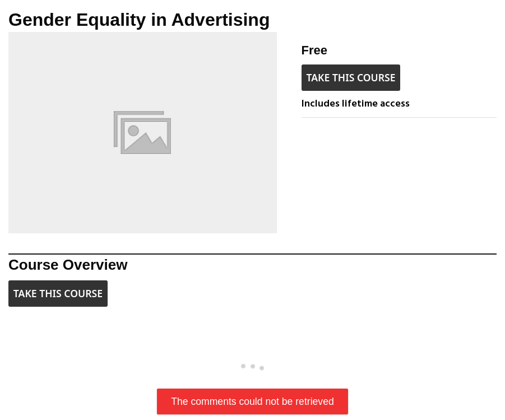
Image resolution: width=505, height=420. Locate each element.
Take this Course (351, 77)
